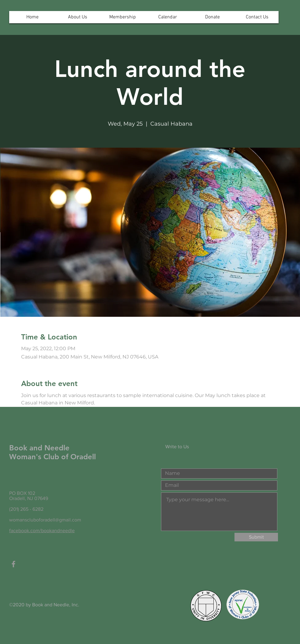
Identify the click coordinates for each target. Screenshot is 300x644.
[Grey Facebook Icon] (13, 564)
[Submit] (256, 537)
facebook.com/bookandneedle (42, 530)
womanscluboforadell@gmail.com (45, 520)
